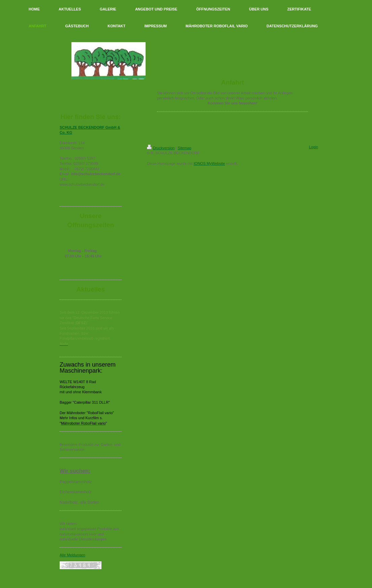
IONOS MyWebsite (209, 163)
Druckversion (161, 148)
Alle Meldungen (72, 555)
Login (314, 147)
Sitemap (184, 148)
